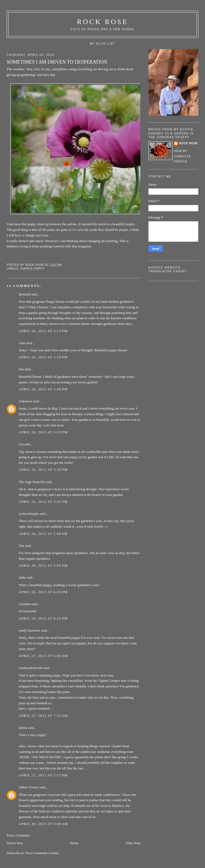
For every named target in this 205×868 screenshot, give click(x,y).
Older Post (133, 843)
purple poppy (33, 269)
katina (23, 728)
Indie (22, 577)
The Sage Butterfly (32, 482)
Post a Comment (18, 835)
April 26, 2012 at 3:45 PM (43, 502)
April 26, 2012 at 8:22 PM (43, 618)
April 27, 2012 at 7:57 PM (43, 775)
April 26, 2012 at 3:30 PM (43, 389)
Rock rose (35, 265)
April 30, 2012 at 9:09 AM (43, 824)
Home (74, 843)
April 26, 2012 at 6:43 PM (43, 592)
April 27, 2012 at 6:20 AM (43, 656)
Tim (21, 546)
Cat (21, 444)
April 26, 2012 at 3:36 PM (43, 470)
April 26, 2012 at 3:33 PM (43, 432)
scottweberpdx (29, 514)
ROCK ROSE (102, 22)
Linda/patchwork (31, 668)
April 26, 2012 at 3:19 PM (43, 357)
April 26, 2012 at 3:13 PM (43, 331)
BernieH (25, 294)
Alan (22, 343)
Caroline (25, 604)
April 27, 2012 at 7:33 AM (43, 716)
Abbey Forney (29, 787)
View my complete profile (182, 156)
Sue (21, 369)
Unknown (25, 401)
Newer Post (15, 843)
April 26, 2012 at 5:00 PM (43, 534)
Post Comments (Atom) (42, 853)
